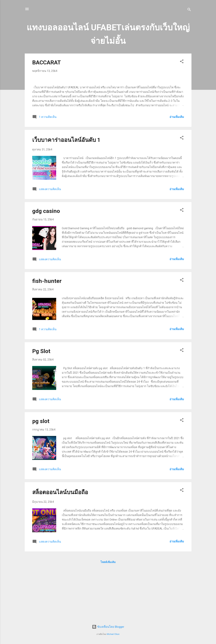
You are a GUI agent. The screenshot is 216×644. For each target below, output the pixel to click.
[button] (182, 62)
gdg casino (46, 263)
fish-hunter (47, 333)
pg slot (41, 473)
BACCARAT (47, 62)
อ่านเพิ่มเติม (177, 169)
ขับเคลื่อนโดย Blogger (108, 627)
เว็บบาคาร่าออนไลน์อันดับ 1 (66, 192)
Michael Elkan (113, 634)
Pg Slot (41, 403)
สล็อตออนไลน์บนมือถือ (60, 544)
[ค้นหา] (189, 10)
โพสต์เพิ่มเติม (108, 614)
